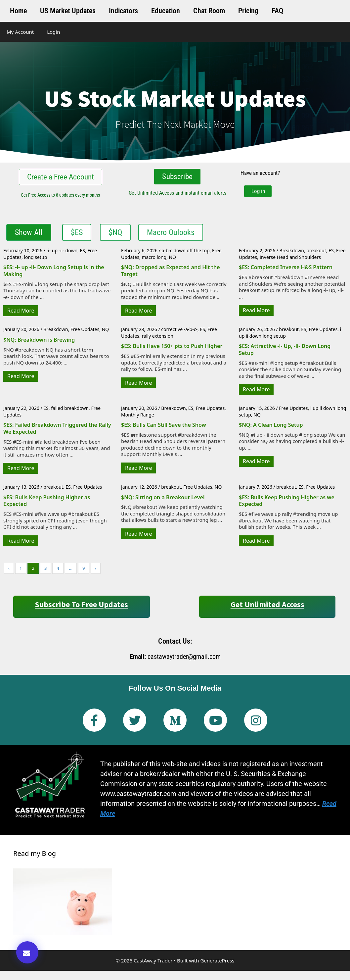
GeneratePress (217, 962)
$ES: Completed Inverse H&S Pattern (286, 269)
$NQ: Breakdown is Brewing (39, 341)
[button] (27, 952)
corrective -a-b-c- (179, 331)
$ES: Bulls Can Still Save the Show (164, 426)
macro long (154, 259)
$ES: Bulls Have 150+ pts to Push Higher (172, 348)
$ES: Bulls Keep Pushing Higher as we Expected (287, 502)
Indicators (123, 11)
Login (53, 32)
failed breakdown (70, 410)
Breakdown (292, 252)
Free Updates (85, 331)
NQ (172, 259)
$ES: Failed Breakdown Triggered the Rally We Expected (57, 430)
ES (82, 252)
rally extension (157, 337)
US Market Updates (68, 11)
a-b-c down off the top (186, 252)
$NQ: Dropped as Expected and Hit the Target (171, 272)
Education (166, 11)
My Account (20, 32)
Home (18, 11)
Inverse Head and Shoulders (290, 259)
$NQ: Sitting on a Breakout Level (163, 499)
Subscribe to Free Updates (82, 606)
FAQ (277, 11)
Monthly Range (138, 416)
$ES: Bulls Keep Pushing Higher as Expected (47, 502)
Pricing (248, 11)
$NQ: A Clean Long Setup (271, 426)
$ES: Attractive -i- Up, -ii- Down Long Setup (285, 351)
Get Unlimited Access (267, 606)
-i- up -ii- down (62, 252)
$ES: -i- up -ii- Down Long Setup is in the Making (54, 272)
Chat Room (209, 11)
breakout (316, 252)
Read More (21, 312)
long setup (35, 259)
